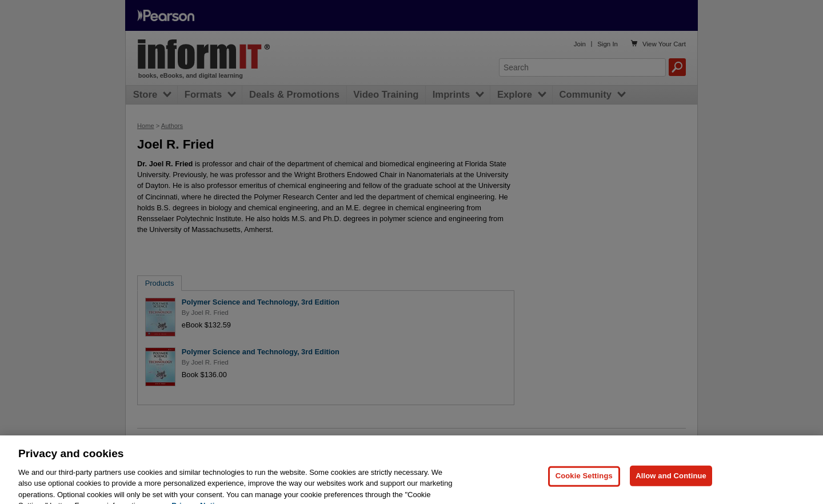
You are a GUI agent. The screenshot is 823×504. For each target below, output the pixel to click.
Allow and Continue (671, 487)
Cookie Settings (584, 487)
